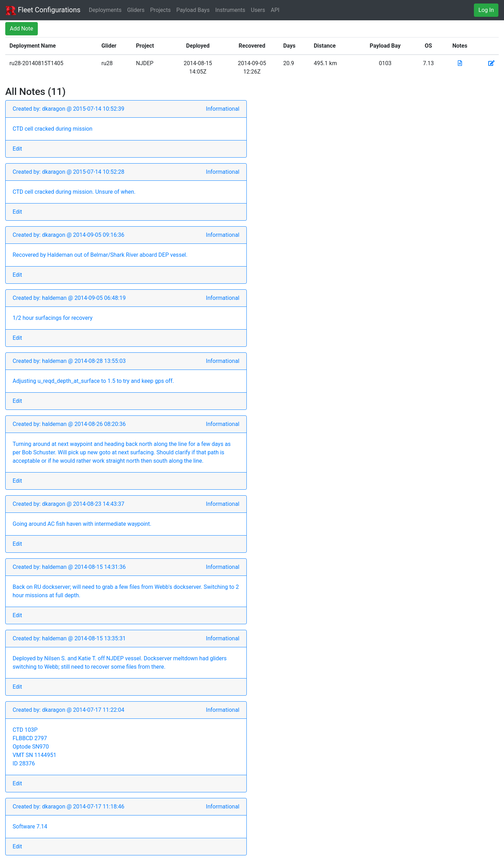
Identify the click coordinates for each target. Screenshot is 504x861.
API (275, 10)
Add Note (22, 29)
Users (258, 10)
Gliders (136, 10)
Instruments (230, 10)
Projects (160, 10)
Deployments (105, 10)
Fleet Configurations (43, 11)
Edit (17, 149)
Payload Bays (193, 10)
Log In (486, 10)
